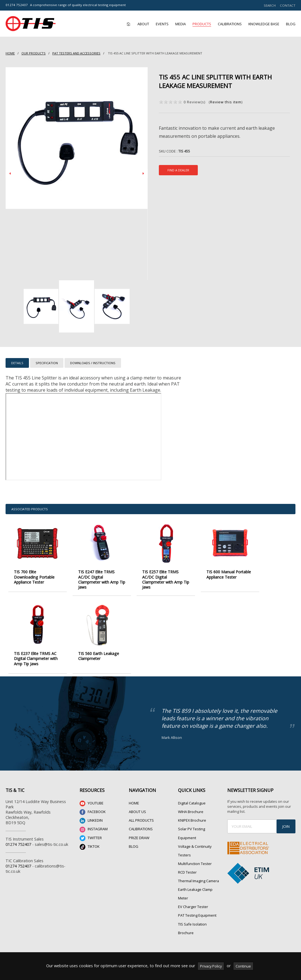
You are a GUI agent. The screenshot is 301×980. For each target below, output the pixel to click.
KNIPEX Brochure (192, 808)
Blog (291, 24)
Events (162, 24)
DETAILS (17, 363)
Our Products (34, 53)
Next (143, 174)
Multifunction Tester (195, 851)
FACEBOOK (93, 800)
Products (202, 24)
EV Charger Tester (193, 894)
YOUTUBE (92, 791)
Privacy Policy (211, 966)
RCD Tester (187, 860)
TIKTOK (90, 834)
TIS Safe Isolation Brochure (192, 916)
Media (181, 24)
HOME (10, 53)
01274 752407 (17, 5)
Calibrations (230, 24)
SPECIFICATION (47, 363)
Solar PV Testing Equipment (192, 821)
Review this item (226, 102)
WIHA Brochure (191, 799)
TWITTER (91, 826)
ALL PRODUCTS (141, 808)
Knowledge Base (264, 24)
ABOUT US (137, 799)
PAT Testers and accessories (76, 53)
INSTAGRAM (94, 817)
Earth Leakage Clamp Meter (195, 882)
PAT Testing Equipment (197, 903)
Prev (10, 174)
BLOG (134, 834)
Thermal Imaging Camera (198, 869)
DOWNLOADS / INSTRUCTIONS (93, 363)
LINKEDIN (91, 808)
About (143, 24)
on (161, 102)
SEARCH (270, 5)
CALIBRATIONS (141, 817)
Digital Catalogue (192, 791)
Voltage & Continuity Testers (195, 838)
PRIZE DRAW (139, 825)
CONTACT (288, 5)
